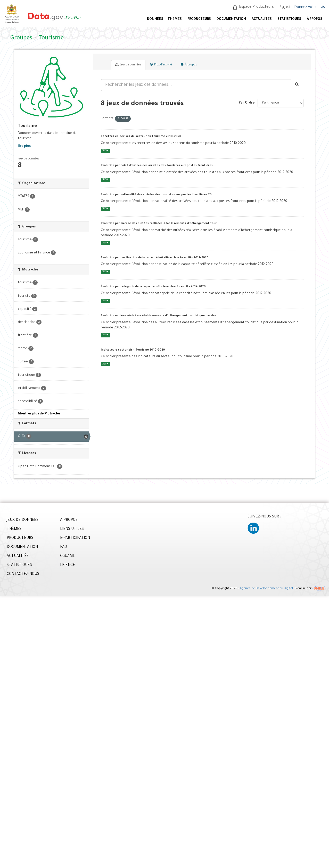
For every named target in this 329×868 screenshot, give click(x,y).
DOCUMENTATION (231, 19)
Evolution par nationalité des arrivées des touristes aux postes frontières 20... (158, 195)
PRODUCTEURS (199, 19)
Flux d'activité (161, 65)
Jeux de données (128, 65)
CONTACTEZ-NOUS (23, 574)
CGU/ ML (67, 556)
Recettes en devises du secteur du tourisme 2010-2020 (141, 137)
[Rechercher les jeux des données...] (196, 85)
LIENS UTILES (72, 529)
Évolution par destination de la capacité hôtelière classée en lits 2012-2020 (155, 258)
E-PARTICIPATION (75, 538)
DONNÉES (155, 19)
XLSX (105, 151)
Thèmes (175, 19)
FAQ (64, 547)
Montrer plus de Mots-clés (39, 414)
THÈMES (14, 529)
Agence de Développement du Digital (266, 589)
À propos (189, 65)
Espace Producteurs (256, 7)
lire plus (24, 146)
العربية (285, 7)
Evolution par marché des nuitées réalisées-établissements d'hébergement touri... (161, 224)
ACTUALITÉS (262, 19)
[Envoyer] (297, 85)
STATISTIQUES (289, 19)
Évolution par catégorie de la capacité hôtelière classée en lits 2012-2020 (153, 287)
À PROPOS (315, 19)
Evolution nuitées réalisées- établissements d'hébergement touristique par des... (160, 316)
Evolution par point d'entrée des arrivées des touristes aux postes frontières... (158, 166)
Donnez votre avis (310, 7)
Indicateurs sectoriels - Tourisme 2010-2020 (133, 350)
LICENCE (68, 565)
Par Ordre (247, 103)
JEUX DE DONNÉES (23, 520)
